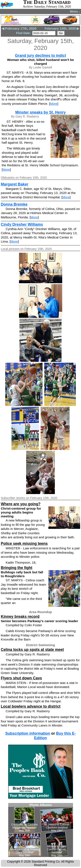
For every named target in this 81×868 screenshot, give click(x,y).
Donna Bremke (14, 204)
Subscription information (28, 733)
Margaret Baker (15, 184)
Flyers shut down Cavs (21, 678)
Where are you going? (21, 504)
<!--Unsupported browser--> (41, 830)
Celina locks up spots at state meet (32, 650)
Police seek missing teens (24, 544)
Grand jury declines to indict (40, 56)
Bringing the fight (17, 568)
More (54, 104)
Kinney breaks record (20, 617)
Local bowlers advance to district (31, 706)
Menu (75, 11)
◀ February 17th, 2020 (19, 28)
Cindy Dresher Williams (22, 224)
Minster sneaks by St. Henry (40, 112)
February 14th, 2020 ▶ (62, 28)
